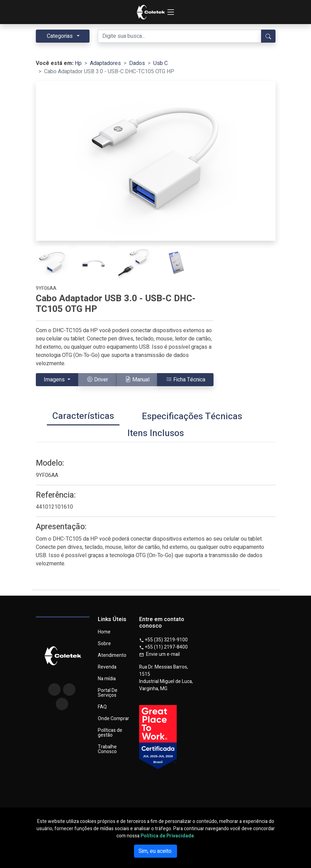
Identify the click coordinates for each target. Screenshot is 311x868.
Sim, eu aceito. (155, 851)
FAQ (102, 707)
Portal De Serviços (108, 693)
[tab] (83, 417)
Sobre (104, 644)
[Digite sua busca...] (180, 36)
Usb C (160, 63)
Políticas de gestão (110, 733)
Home (104, 632)
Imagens (55, 380)
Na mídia (107, 679)
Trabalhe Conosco (107, 749)
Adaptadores (105, 63)
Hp (78, 63)
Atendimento (112, 655)
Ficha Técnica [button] (186, 380)
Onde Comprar (113, 719)
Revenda (107, 667)
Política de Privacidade (167, 836)
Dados (137, 63)
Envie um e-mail (159, 654)
